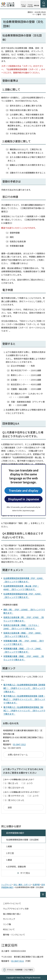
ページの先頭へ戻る (46, 893)
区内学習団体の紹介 (15, 833)
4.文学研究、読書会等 (16, 867)
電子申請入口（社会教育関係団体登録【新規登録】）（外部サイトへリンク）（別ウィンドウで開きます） (24, 688)
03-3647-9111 (18, 961)
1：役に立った (12, 783)
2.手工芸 (10, 853)
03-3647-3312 (19, 744)
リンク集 (7, 924)
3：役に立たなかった (15, 788)
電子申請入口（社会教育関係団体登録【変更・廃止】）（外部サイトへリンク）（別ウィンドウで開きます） (24, 699)
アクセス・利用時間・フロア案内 (20, 970)
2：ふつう (28, 783)
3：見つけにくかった (15, 800)
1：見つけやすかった (15, 796)
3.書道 (9, 860)
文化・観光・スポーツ (22, 885)
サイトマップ (9, 919)
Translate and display (24, 490)
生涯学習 (36, 885)
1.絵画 (9, 846)
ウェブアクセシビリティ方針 (16, 909)
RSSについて (9, 929)
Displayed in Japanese (24, 499)
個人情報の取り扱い (12, 914)
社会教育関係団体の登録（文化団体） (23, 840)
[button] (30, 4)
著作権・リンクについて (14, 935)
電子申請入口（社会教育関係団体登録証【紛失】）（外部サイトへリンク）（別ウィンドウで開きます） (24, 711)
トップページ (6, 885)
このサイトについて (12, 903)
